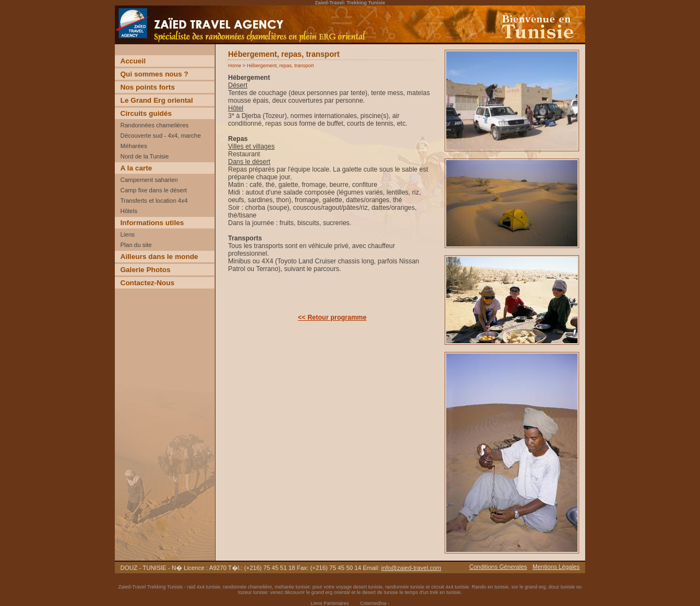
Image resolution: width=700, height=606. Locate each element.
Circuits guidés (146, 113)
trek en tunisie (445, 592)
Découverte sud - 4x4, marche (161, 136)
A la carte (136, 168)
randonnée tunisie (405, 587)
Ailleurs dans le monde (159, 257)
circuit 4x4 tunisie (450, 587)
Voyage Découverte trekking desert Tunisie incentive (191, 44)
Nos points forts (148, 87)
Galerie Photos (145, 270)
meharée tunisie (292, 587)
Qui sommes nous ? (154, 74)
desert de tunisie (380, 592)
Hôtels (129, 211)
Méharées (134, 146)
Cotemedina (373, 603)
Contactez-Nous (147, 283)
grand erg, (537, 587)
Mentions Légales (556, 567)
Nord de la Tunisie (145, 156)
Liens (127, 234)
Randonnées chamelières (154, 125)
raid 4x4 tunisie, (205, 587)
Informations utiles (152, 223)
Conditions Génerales (498, 567)
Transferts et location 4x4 (154, 201)
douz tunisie (562, 587)
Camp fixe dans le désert (154, 190)
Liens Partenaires (330, 603)
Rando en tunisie (490, 587)
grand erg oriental (331, 592)
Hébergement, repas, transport (280, 66)
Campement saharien (149, 180)
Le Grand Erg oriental (157, 100)
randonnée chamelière (248, 587)
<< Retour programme (332, 317)
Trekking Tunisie (165, 587)
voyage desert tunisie (359, 587)
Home (235, 66)
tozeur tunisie (253, 592)
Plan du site (136, 245)
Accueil (133, 61)
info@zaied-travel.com (411, 568)
